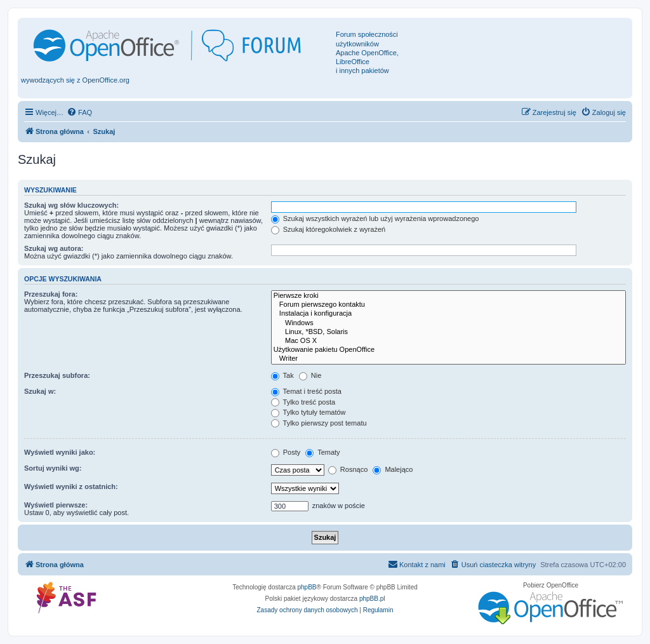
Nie (310, 375)
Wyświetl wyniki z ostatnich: (71, 486)
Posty (286, 452)
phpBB (307, 587)
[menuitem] (79, 112)
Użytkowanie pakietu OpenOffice (448, 350)
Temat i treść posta (306, 391)
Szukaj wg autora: (54, 248)
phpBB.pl (372, 599)
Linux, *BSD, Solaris (448, 332)
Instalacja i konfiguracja (448, 314)
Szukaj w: (40, 391)
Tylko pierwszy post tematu (319, 423)
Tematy (322, 452)
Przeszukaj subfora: (57, 375)
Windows (448, 323)
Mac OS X (448, 341)
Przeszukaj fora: (51, 294)
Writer (448, 359)
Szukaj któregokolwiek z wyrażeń (328, 229)
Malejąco (393, 469)
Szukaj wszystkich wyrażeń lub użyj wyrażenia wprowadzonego (375, 218)
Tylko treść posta (303, 402)
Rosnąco (348, 469)
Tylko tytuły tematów (308, 412)
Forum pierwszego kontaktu (448, 305)
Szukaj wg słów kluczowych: (71, 205)
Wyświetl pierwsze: (56, 505)
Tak (282, 375)
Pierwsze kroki (448, 296)
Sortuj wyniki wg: (53, 468)
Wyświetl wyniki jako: (60, 452)
